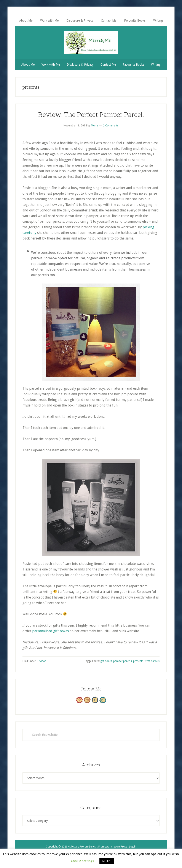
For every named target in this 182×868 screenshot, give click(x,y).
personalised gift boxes (50, 631)
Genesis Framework (100, 847)
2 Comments (111, 126)
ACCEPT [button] (107, 861)
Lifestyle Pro (77, 847)
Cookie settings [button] (82, 861)
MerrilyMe (91, 43)
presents (138, 661)
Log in (133, 847)
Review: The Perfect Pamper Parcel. (91, 114)
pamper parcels (123, 661)
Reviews (42, 661)
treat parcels (152, 661)
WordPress (121, 847)
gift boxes (106, 661)
